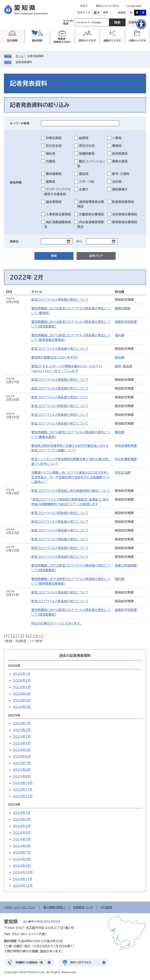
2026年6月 (22, 707)
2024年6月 (22, 846)
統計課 (120, 357)
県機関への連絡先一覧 (29, 962)
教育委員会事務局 (125, 222)
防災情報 (12, 41)
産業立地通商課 (126, 565)
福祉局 (51, 153)
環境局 (117, 146)
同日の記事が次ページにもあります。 (56, 623)
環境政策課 (123, 308)
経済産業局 (120, 153)
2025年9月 (22, 776)
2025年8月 (22, 770)
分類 (137, 41)
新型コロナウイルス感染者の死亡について (60, 349)
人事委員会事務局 (58, 214)
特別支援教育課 (126, 446)
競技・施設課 (123, 366)
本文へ (84, 6)
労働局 (51, 161)
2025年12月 (23, 796)
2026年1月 (22, 674)
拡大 (97, 13)
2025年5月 (22, 750)
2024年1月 (22, 813)
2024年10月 (23, 872)
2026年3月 (22, 687)
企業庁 (84, 189)
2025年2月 (22, 730)
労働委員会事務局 (91, 214)
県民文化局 (87, 146)
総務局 (84, 138)
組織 (112, 41)
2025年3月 (22, 737)
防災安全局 (54, 146)
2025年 (14, 715)
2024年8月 (22, 859)
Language (134, 6)
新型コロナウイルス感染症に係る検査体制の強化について (71, 491)
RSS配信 (107, 907)
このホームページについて (20, 907)
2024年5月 (22, 839)
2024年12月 (23, 886)
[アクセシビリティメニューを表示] (141, 24)
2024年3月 (22, 826)
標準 (106, 13)
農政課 (120, 432)
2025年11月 (23, 789)
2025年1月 (22, 723)
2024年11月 (23, 879)
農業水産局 (120, 161)
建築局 (51, 182)
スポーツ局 (86, 182)
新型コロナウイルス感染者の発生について (60, 300)
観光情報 (37, 41)
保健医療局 (87, 153)
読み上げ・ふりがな (107, 6)
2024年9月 (22, 866)
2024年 (14, 804)
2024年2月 (22, 819)
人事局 (117, 138)
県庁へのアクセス (81, 962)
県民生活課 (123, 473)
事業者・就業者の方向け (62, 40)
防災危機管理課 (126, 459)
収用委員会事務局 (125, 214)
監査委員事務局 (123, 202)
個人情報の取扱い (54, 907)
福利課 (120, 335)
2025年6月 (22, 756)
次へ (38, 636)
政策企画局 (54, 138)
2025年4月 (22, 743)
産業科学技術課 (126, 322)
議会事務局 (54, 202)
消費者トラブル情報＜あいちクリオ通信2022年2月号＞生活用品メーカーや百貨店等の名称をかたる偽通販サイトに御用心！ (71, 477)
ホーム (19, 56)
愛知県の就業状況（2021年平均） (55, 357)
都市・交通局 (121, 174)
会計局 (117, 182)
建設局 (84, 174)
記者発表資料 (24, 62)
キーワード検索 (20, 123)
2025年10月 (23, 783)
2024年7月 (22, 852)
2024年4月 (22, 833)
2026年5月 (22, 700)
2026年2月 (22, 680)
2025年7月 (22, 763)
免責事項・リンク (83, 907)
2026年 (14, 666)
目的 (87, 41)
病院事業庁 (120, 189)
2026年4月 (22, 694)
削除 (35, 62)
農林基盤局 (54, 174)
